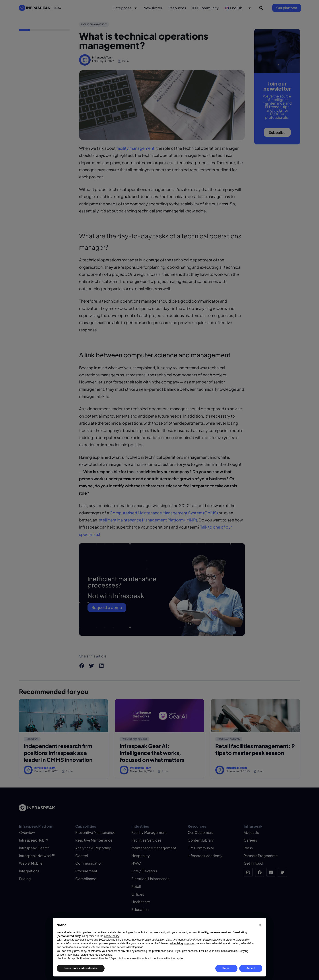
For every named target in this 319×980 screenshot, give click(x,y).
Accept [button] (251, 968)
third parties (123, 940)
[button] (260, 925)
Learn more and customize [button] (81, 968)
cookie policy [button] (112, 936)
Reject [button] (226, 968)
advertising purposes (182, 943)
